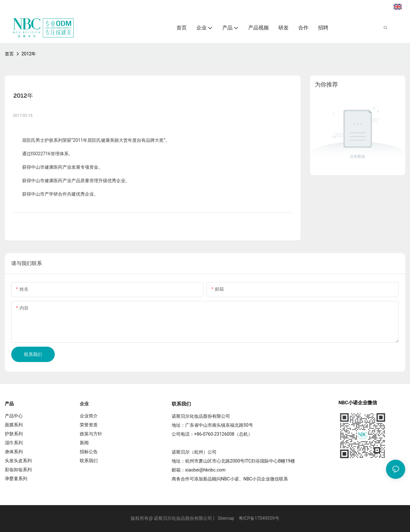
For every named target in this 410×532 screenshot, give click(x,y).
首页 (9, 54)
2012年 (29, 54)
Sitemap (226, 518)
